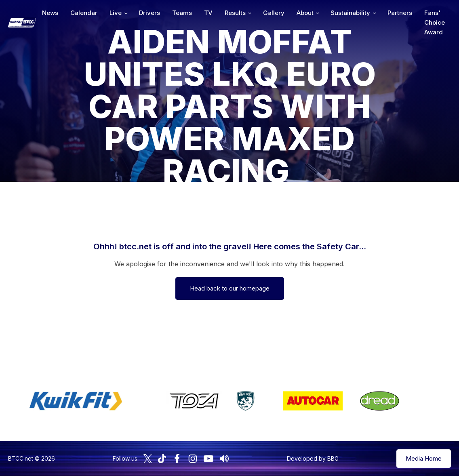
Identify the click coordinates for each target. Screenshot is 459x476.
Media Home (424, 458)
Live (116, 13)
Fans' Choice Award (435, 22)
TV (208, 13)
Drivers (149, 13)
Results (235, 13)
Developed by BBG (313, 458)
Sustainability (350, 13)
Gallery (274, 13)
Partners (400, 13)
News (50, 13)
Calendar (84, 13)
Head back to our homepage (230, 288)
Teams (182, 13)
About (305, 13)
